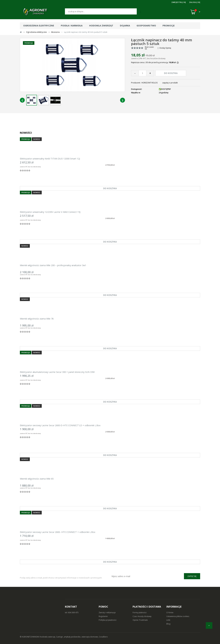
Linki (168, 620)
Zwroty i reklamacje (107, 613)
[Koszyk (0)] (195, 12)
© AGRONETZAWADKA (30, 637)
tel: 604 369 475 (72, 613)
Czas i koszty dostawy (142, 616)
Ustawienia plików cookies (178, 616)
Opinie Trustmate (140, 620)
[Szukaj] (101, 11)
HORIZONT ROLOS (149, 83)
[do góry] (209, 625)
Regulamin (103, 616)
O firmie (170, 613)
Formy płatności (140, 613)
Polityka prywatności (108, 620)
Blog (168, 624)
